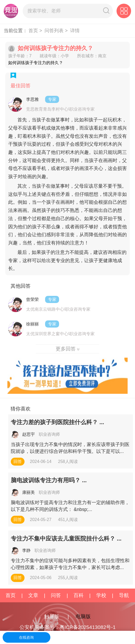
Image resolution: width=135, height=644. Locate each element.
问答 (56, 595)
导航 (124, 595)
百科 (79, 595)
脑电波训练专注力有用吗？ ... (49, 480)
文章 (33, 595)
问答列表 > (57, 31)
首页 (11, 595)
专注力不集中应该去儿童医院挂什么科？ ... (66, 539)
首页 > (36, 31)
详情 (75, 31)
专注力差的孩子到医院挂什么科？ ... (57, 422)
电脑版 (83, 616)
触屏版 (52, 616)
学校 (101, 595)
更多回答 (67, 349)
